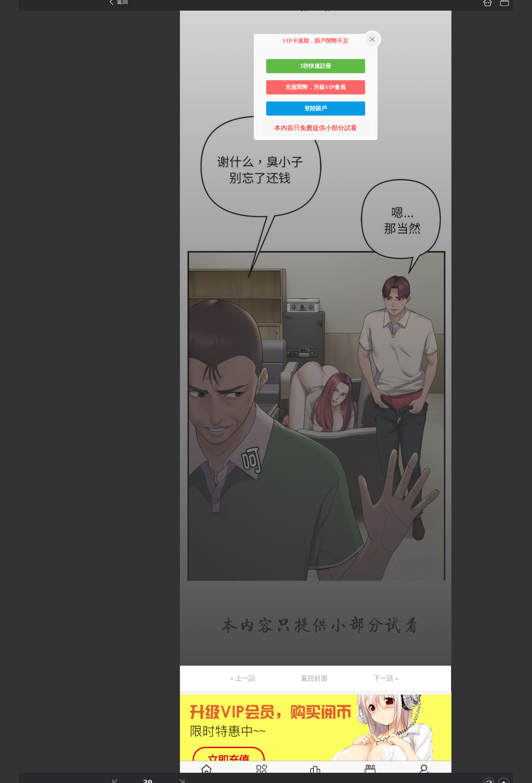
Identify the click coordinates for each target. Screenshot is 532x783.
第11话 (16, 174)
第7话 (15, 108)
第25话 (17, 407)
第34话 (17, 556)
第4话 (15, 58)
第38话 (17, 623)
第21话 (17, 340)
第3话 (15, 41)
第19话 (17, 307)
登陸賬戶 (316, 108)
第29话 (17, 473)
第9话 (15, 141)
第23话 (17, 374)
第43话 (17, 706)
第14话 (17, 224)
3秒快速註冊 (316, 66)
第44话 (17, 723)
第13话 (17, 208)
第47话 (17, 772)
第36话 (17, 590)
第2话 (15, 25)
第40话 (17, 656)
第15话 (17, 241)
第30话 (17, 490)
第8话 (15, 124)
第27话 (17, 440)
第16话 (17, 257)
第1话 (15, 8)
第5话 (15, 75)
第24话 (17, 390)
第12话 (17, 191)
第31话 (17, 507)
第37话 (17, 606)
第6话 (15, 91)
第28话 (17, 457)
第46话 (17, 756)
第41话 (17, 673)
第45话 (17, 739)
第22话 (17, 357)
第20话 (17, 324)
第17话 (17, 274)
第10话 (17, 158)
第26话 (17, 423)
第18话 (17, 291)
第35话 (17, 573)
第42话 (17, 689)
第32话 (17, 523)
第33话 (17, 540)
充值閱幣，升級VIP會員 (316, 87)
